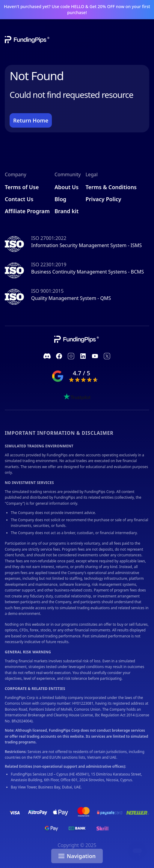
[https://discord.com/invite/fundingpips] (47, 356)
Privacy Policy (103, 199)
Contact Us (19, 199)
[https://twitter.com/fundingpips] (107, 356)
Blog (60, 199)
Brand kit (67, 211)
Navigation (77, 856)
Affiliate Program (27, 211)
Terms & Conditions (111, 187)
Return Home (31, 120)
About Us (67, 187)
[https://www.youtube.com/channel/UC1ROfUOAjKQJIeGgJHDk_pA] (95, 356)
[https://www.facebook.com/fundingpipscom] (59, 356)
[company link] (77, 339)
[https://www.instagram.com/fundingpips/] (71, 356)
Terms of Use (22, 187)
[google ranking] (77, 376)
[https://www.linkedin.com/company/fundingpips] (83, 356)
